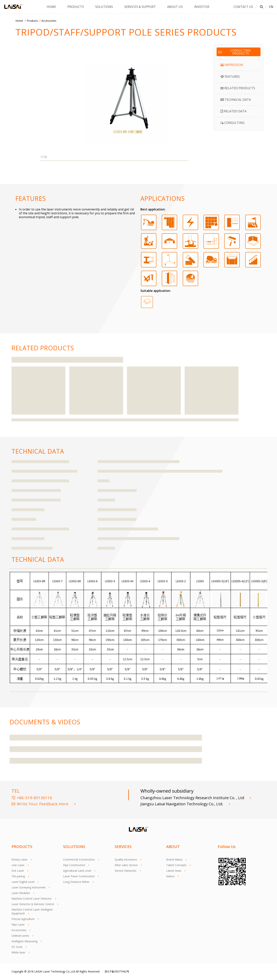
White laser (18, 952)
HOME (52, 7)
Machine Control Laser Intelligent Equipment (32, 911)
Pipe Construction (74, 865)
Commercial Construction (79, 859)
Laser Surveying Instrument (29, 887)
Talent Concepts (176, 865)
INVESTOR (202, 7)
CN (271, 7)
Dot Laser (18, 871)
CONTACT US (243, 7)
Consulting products (235, 52)
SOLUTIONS (104, 7)
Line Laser (18, 865)
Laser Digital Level (23, 882)
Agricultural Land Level (77, 871)
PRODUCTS (76, 7)
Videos (170, 876)
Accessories (49, 21)
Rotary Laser (20, 859)
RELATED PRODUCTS (238, 88)
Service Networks (126, 871)
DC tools (17, 947)
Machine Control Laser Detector (32, 899)
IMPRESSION (232, 65)
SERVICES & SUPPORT (140, 7)
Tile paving (18, 876)
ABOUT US (175, 7)
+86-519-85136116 (32, 798)
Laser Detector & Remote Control (33, 904)
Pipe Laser (18, 924)
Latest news (174, 871)
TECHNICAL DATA (236, 100)
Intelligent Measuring (25, 941)
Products (32, 21)
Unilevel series (20, 936)
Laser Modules (21, 893)
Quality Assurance (126, 859)
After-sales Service (126, 865)
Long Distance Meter (76, 882)
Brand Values (174, 859)
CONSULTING (232, 123)
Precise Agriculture (23, 919)
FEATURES (230, 77)
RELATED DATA (233, 111)
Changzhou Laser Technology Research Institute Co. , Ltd (193, 798)
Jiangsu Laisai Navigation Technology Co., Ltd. (182, 804)
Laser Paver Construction (79, 876)
